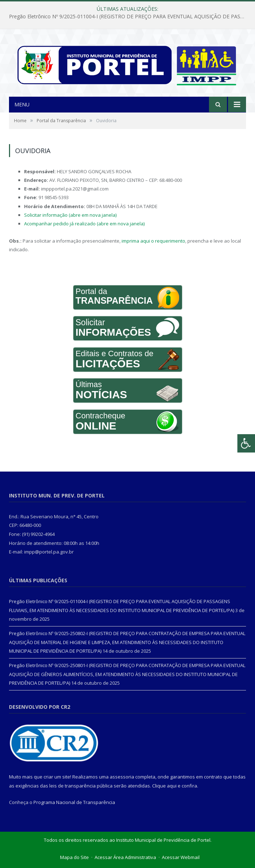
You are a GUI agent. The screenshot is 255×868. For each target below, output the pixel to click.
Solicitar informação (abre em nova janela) (70, 215)
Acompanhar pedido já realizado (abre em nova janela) (84, 224)
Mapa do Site (74, 857)
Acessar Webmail (181, 857)
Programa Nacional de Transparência (74, 802)
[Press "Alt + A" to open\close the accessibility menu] (246, 443)
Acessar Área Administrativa (125, 857)
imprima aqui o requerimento (153, 241)
